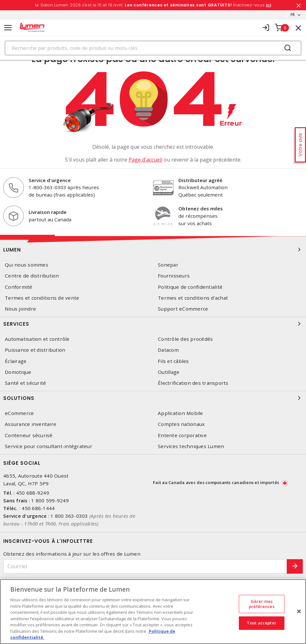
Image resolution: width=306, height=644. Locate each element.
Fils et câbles (173, 361)
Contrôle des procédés (185, 339)
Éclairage (16, 361)
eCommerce (19, 414)
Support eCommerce (183, 309)
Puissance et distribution (35, 350)
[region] (153, 612)
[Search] (153, 48)
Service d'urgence (50, 180)
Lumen (153, 250)
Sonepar (168, 265)
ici (268, 5)
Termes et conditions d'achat (193, 298)
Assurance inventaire (31, 424)
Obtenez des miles (201, 209)
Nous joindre (20, 309)
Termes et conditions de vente (42, 298)
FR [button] (291, 15)
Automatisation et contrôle (37, 339)
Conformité (19, 287)
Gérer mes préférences (261, 604)
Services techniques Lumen (191, 446)
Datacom (168, 350)
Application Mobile (180, 414)
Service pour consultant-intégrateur (49, 446)
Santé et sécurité (25, 383)
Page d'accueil (145, 160)
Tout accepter (262, 623)
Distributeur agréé (200, 180)
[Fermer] (299, 612)
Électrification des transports (193, 383)
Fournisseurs (174, 276)
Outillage (169, 372)
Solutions (153, 398)
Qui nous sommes (27, 265)
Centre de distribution (32, 276)
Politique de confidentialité (190, 287)
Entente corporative (182, 435)
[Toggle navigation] (8, 28)
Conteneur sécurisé (29, 435)
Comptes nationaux (181, 424)
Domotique (18, 372)
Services (153, 324)
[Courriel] (145, 567)
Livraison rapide (48, 212)
